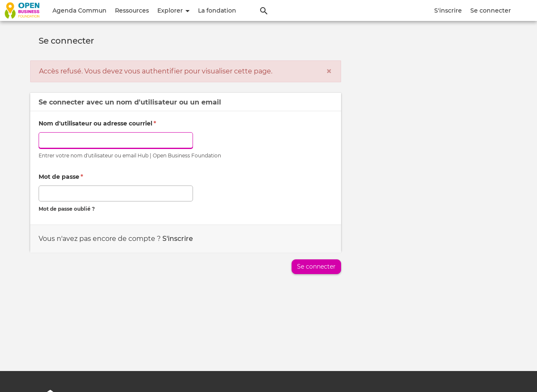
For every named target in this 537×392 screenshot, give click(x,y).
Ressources (132, 10)
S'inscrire (448, 10)
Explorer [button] (173, 10)
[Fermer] (329, 71)
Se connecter (491, 10)
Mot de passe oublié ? (67, 209)
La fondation (217, 10)
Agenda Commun (80, 10)
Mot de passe (61, 177)
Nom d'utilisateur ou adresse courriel (97, 123)
